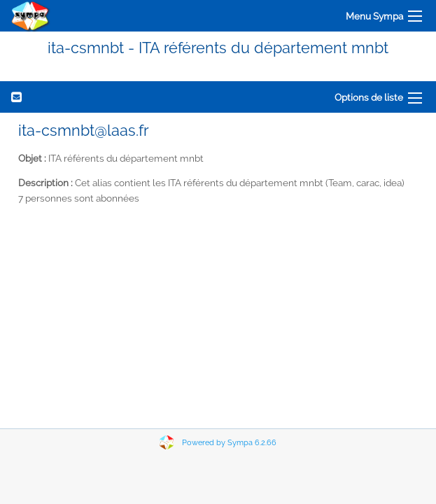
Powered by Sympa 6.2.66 (229, 443)
